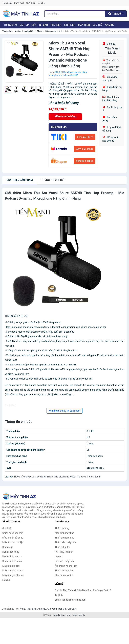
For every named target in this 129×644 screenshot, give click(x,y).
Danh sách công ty (12, 556)
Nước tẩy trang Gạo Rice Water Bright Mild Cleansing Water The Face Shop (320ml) (57, 477)
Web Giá (62, 609)
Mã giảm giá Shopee (13, 575)
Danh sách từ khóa (12, 561)
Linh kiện (70, 25)
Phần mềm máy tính (65, 542)
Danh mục (19, 3)
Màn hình (84, 25)
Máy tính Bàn (40, 25)
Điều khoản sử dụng (13, 538)
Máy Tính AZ (79, 615)
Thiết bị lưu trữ (63, 547)
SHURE (58, 72)
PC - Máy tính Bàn (64, 552)
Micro (40, 31)
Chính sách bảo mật (13, 533)
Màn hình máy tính (65, 533)
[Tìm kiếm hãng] (75, 14)
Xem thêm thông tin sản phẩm (64, 411)
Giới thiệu (31, 3)
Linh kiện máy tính (64, 561)
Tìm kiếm (116, 14)
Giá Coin (72, 609)
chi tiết (53, 180)
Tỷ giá (22, 609)
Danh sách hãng (11, 552)
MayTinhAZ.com (62, 615)
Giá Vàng (52, 609)
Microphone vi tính (54, 31)
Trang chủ (7, 3)
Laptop (24, 25)
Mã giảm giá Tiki (11, 566)
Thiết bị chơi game (65, 538)
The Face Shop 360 (36, 609)
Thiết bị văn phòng (64, 571)
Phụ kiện (56, 25)
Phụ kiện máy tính (64, 575)
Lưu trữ (97, 25)
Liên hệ (41, 3)
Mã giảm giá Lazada (13, 571)
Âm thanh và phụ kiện (24, 31)
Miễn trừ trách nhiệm (13, 542)
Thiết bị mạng (62, 528)
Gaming (110, 25)
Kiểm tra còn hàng (65, 116)
